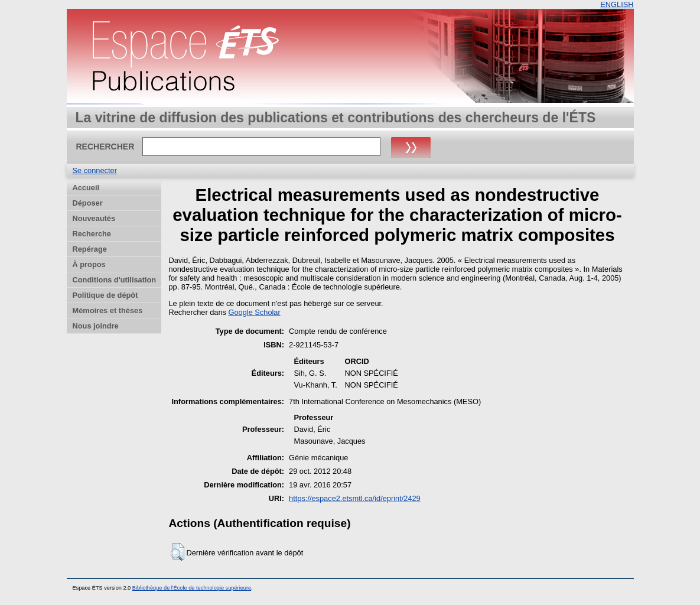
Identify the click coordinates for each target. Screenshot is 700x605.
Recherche (92, 234)
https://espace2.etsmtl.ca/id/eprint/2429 (355, 498)
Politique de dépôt (105, 295)
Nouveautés (94, 218)
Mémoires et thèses (108, 310)
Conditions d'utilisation (115, 280)
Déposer (88, 203)
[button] (178, 552)
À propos (89, 264)
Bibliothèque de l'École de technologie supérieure (192, 588)
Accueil (86, 188)
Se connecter (95, 170)
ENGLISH (617, 4)
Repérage (90, 249)
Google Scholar (255, 312)
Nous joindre (96, 326)
